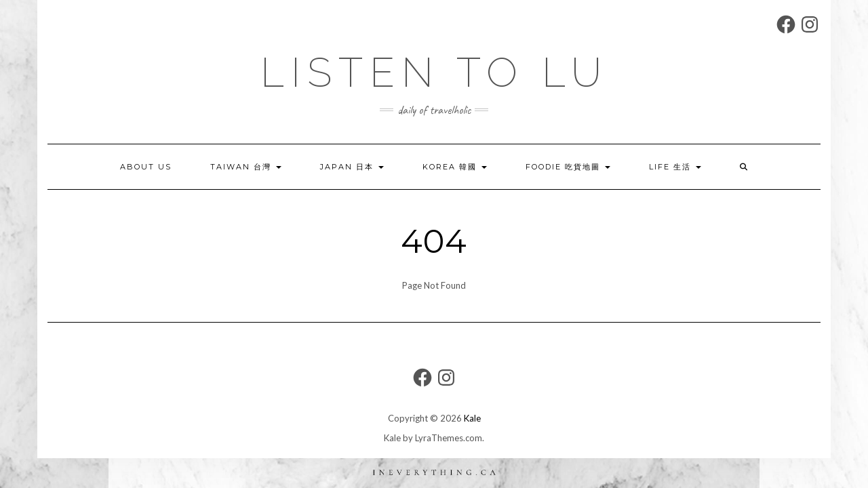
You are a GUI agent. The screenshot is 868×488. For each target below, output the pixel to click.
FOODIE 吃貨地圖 (568, 167)
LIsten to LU (434, 73)
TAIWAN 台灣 (246, 167)
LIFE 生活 (675, 167)
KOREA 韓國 (455, 167)
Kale (472, 418)
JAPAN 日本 (352, 167)
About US (146, 167)
